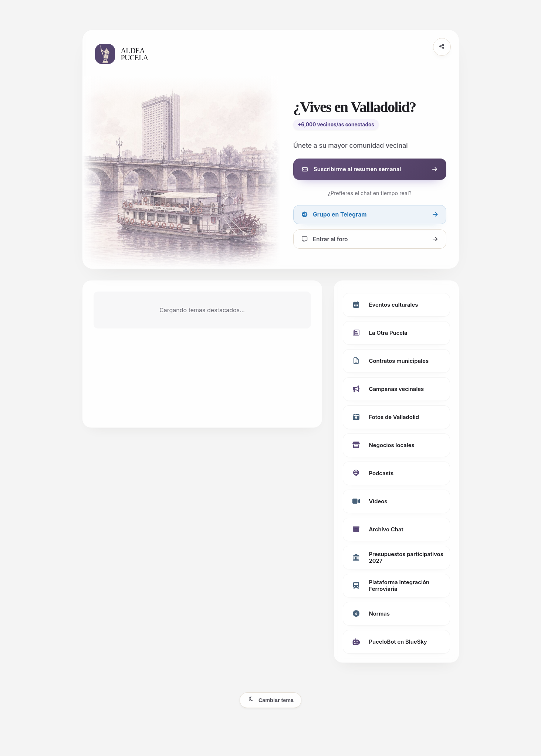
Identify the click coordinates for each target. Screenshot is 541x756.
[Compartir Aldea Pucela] (442, 47)
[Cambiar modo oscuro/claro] (270, 700)
